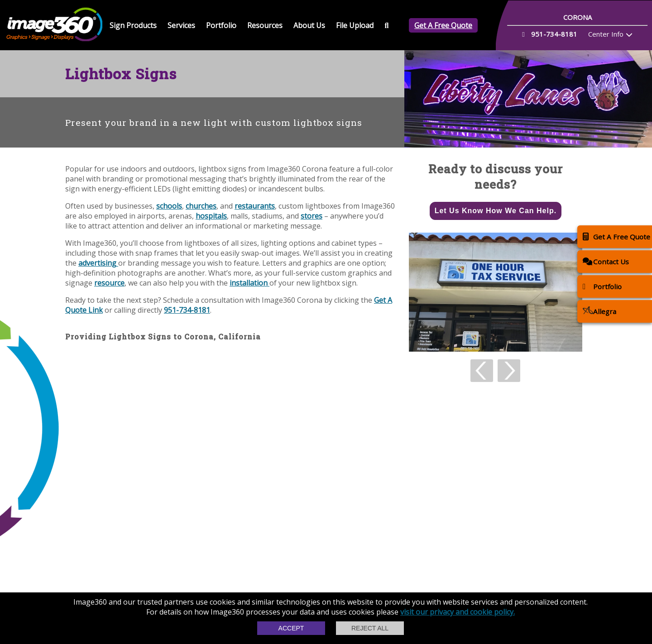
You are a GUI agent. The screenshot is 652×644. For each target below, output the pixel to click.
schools (169, 206)
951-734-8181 (187, 310)
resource (109, 283)
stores (312, 216)
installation (249, 283)
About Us (309, 25)
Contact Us (606, 261)
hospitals (211, 216)
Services (181, 25)
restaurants (255, 206)
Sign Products (133, 25)
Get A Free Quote (443, 25)
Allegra (599, 311)
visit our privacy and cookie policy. (458, 612)
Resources (265, 25)
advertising (98, 263)
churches (201, 206)
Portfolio (221, 25)
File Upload (355, 25)
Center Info (606, 34)
